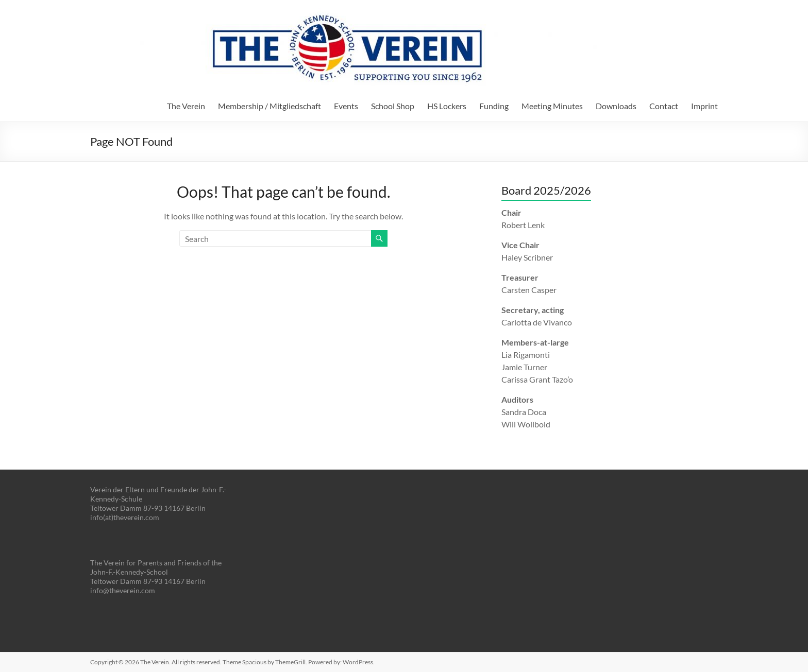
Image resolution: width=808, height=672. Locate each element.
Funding (494, 106)
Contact (664, 106)
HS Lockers (447, 106)
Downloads (616, 106)
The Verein (186, 106)
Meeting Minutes (552, 106)
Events (346, 106)
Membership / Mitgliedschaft (270, 106)
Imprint (704, 106)
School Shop (393, 106)
